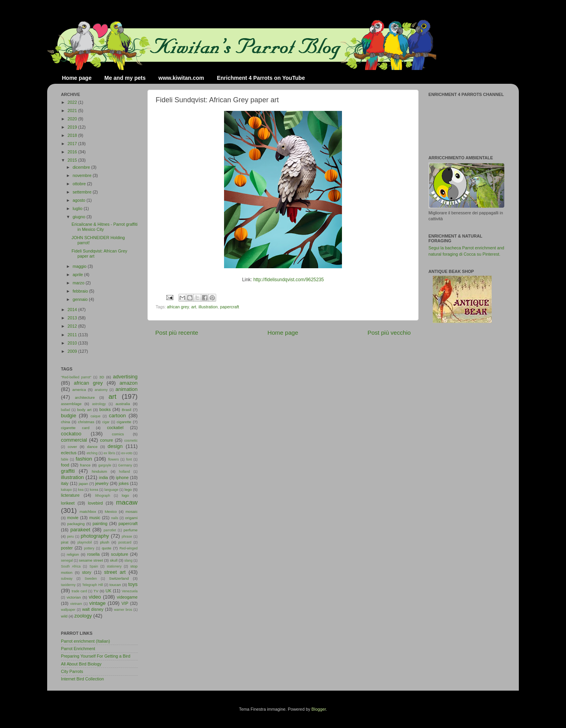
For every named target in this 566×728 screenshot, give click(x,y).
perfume (130, 530)
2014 (73, 310)
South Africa (71, 566)
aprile (78, 275)
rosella (94, 554)
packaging (76, 524)
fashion (84, 459)
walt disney (93, 609)
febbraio (81, 291)
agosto (80, 200)
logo (125, 495)
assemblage (71, 404)
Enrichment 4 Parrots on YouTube (261, 78)
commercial (74, 440)
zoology (83, 616)
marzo (79, 283)
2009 (73, 351)
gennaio (81, 299)
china (65, 422)
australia (123, 404)
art (194, 307)
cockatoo (71, 434)
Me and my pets (125, 78)
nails (115, 518)
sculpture (119, 554)
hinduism (99, 471)
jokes (124, 483)
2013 (73, 318)
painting (100, 523)
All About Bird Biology (81, 664)
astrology (99, 404)
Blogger (319, 709)
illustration (208, 307)
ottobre (80, 184)
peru (71, 536)
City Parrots (72, 671)
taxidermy (68, 585)
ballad (65, 410)
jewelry (102, 483)
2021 (73, 111)
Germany (125, 465)
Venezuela (130, 591)
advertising (125, 377)
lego (128, 489)
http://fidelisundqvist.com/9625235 (289, 280)
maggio (80, 266)
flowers (113, 459)
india (104, 477)
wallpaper (68, 610)
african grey (178, 307)
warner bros (123, 610)
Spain (94, 566)
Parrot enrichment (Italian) (85, 641)
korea (94, 490)
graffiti (68, 471)
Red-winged (129, 548)
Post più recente (177, 333)
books (105, 409)
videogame (127, 597)
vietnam (76, 604)
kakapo (66, 490)
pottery (89, 548)
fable (65, 459)
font (129, 459)
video (95, 597)
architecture (85, 397)
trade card (79, 591)
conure (107, 440)
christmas (86, 422)
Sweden (91, 579)
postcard (125, 542)
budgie (69, 416)
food (65, 465)
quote (107, 548)
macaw (127, 502)
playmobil (85, 542)
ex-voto (127, 453)
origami (131, 518)
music (95, 518)
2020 (73, 119)
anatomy (101, 390)
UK (109, 591)
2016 (73, 152)
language (112, 490)
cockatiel (115, 428)
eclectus (69, 453)
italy (65, 483)
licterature (70, 495)
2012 (73, 326)
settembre (83, 192)
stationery (114, 566)
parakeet (80, 530)
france (85, 465)
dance (92, 447)
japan (83, 484)
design (115, 446)
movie (73, 518)
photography (95, 536)
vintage (97, 603)
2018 (73, 135)
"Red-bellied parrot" (76, 377)
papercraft (230, 307)
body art (84, 410)
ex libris (109, 453)
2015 (73, 160)
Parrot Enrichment (78, 649)
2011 (73, 335)
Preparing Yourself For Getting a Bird (96, 656)
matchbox (88, 511)
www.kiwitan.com (181, 78)
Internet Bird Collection (82, 679)
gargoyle (105, 465)
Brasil (127, 410)
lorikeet (68, 503)
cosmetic (131, 440)
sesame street (91, 560)
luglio (78, 208)
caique (95, 416)
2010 (73, 343)
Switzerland (119, 578)
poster (67, 548)
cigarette (124, 422)
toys (133, 584)
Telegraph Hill (93, 585)
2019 (73, 127)
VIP (125, 603)
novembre (83, 175)
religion (73, 554)
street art (115, 572)
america (79, 390)
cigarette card (75, 428)
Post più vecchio (389, 333)
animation (127, 389)
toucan (115, 585)
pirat (65, 542)
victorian (74, 597)
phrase (127, 536)
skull (113, 560)
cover (72, 447)
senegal (67, 560)
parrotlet (110, 530)
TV (96, 591)
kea (81, 490)
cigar (106, 422)
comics (118, 434)
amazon (129, 383)
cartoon (117, 416)
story (87, 572)
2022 (73, 102)
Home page (77, 78)
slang (128, 560)
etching (92, 453)
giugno (80, 217)
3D (102, 377)
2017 (73, 144)
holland (125, 472)
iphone (122, 477)
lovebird (96, 503)
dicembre (82, 167)
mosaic (131, 511)
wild (64, 616)
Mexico (111, 511)
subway (67, 579)
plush (105, 542)
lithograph (103, 496)
